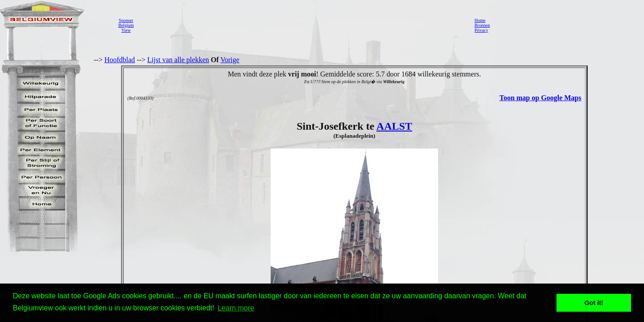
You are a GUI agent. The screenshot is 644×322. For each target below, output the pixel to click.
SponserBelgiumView (126, 25)
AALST (394, 126)
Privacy (481, 30)
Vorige (230, 60)
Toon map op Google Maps (540, 98)
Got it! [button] (594, 303)
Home (480, 20)
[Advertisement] (301, 25)
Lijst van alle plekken (178, 60)
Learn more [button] (236, 308)
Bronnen (482, 25)
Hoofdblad (120, 60)
